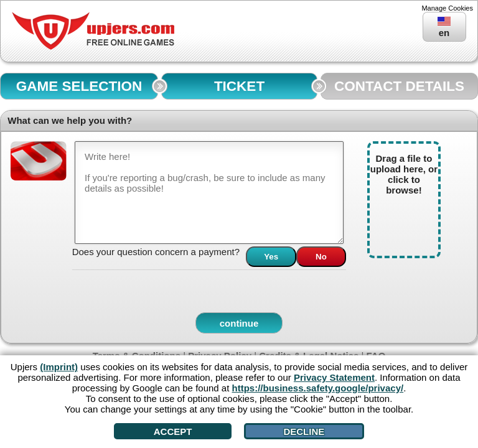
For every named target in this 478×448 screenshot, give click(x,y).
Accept (173, 432)
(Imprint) (59, 367)
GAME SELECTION (79, 86)
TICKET (239, 86)
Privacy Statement (334, 377)
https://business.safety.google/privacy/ (318, 388)
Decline (304, 432)
